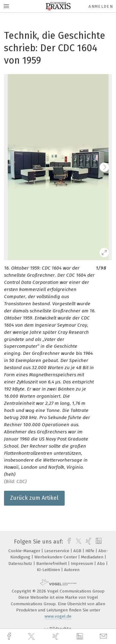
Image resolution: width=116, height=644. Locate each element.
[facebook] (10, 636)
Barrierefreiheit (52, 563)
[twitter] (32, 637)
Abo (102, 563)
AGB (78, 551)
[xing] (56, 636)
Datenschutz (21, 563)
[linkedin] (80, 637)
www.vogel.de (58, 616)
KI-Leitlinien (49, 570)
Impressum (83, 563)
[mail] (104, 636)
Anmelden (101, 6)
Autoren (72, 570)
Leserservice (57, 551)
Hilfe (90, 551)
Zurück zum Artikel (34, 498)
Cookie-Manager (25, 551)
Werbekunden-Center (56, 557)
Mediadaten (93, 557)
